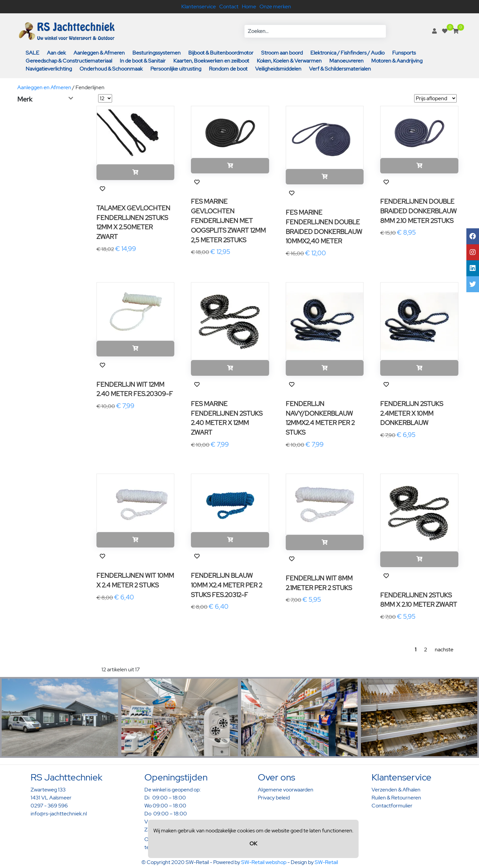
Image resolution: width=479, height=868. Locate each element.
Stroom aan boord (282, 53)
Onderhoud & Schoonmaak (111, 69)
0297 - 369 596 (49, 806)
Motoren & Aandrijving (397, 61)
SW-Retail (326, 862)
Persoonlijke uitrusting (176, 69)
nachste (444, 650)
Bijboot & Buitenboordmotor (221, 53)
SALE (32, 53)
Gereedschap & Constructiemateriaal (69, 61)
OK (253, 844)
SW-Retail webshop (264, 862)
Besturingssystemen (157, 53)
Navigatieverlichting (49, 69)
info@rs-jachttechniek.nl (59, 814)
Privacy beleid (274, 798)
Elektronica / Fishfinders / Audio (347, 53)
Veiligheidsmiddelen (278, 69)
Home (249, 6)
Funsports (404, 53)
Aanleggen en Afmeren (44, 87)
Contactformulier (392, 806)
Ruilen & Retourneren (396, 798)
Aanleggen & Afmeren (99, 53)
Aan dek (56, 53)
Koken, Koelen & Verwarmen (289, 61)
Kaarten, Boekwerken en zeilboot (211, 61)
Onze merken (275, 6)
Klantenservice (199, 6)
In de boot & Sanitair (143, 61)
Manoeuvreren (346, 61)
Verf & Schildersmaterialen (340, 69)
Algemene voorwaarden (286, 790)
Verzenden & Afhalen (396, 790)
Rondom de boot (228, 69)
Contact (229, 6)
